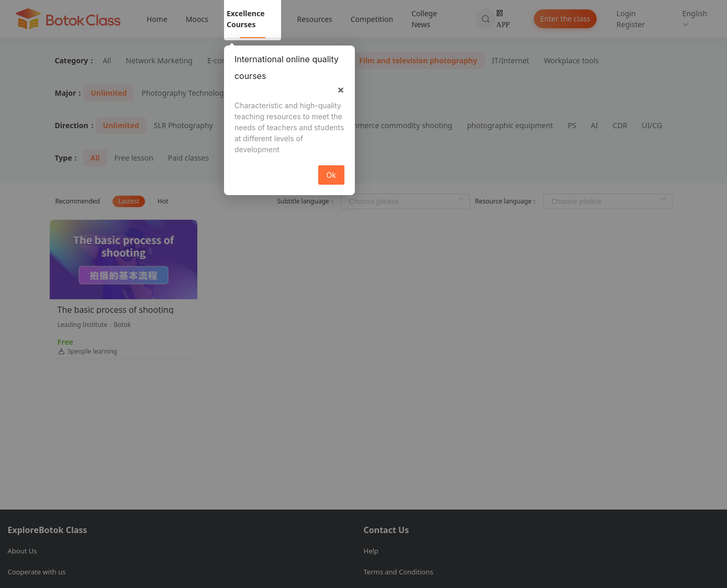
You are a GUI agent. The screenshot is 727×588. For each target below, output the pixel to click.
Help (371, 551)
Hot (163, 201)
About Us (23, 551)
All (107, 60)
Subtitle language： (306, 201)
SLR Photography (183, 125)
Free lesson (134, 158)
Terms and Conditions (399, 572)
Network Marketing (159, 60)
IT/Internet (511, 60)
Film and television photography (418, 60)
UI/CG (652, 125)
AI (595, 125)
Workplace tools (571, 60)
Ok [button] (331, 175)
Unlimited (109, 93)
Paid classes (188, 158)
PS (572, 125)
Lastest (129, 201)
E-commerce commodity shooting (394, 125)
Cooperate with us (37, 572)
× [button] (341, 89)
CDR (620, 125)
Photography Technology (184, 93)
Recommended (78, 201)
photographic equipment (510, 125)
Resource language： (507, 201)
